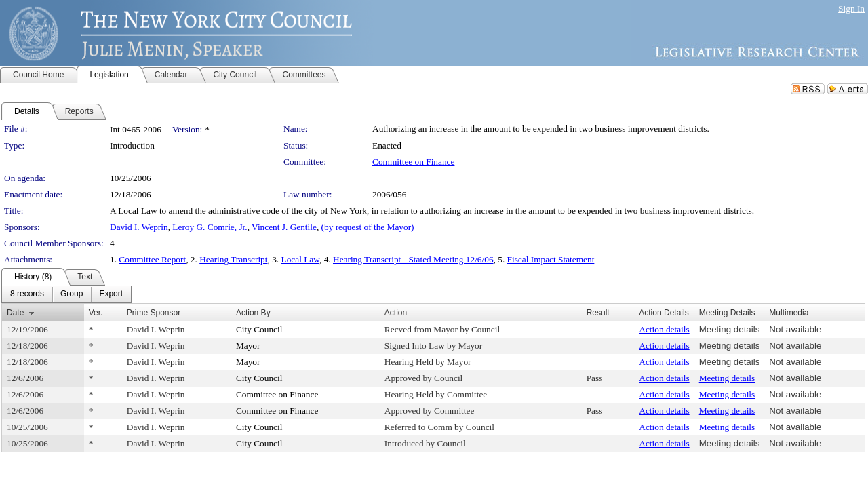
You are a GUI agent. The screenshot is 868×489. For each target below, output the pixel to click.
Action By (253, 313)
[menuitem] (27, 294)
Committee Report (152, 259)
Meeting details (730, 329)
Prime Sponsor (154, 313)
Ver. (96, 313)
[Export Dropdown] (111, 294)
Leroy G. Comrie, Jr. (210, 227)
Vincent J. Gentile (284, 227)
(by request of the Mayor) (368, 227)
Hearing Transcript (233, 259)
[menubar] (66, 294)
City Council (259, 329)
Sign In (851, 8)
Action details (664, 329)
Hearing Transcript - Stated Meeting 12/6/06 (413, 259)
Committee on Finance (413, 162)
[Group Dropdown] (72, 294)
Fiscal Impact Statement (551, 259)
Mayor (248, 346)
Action (396, 313)
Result (598, 313)
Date (15, 313)
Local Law (301, 259)
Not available (795, 329)
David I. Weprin (139, 227)
